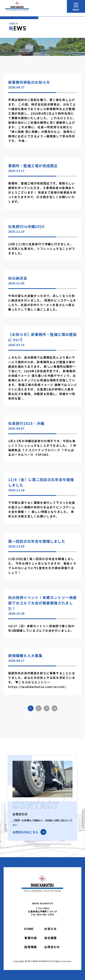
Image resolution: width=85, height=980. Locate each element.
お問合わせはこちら (25, 832)
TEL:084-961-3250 (42, 914)
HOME (29, 929)
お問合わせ (52, 947)
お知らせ (50, 929)
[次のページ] (55, 708)
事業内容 (31, 938)
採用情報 (31, 947)
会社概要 (50, 938)
